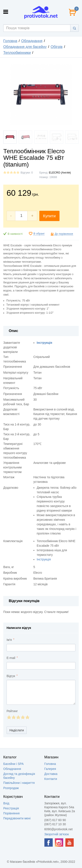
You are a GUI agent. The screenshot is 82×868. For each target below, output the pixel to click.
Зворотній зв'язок (57, 834)
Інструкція (44, 559)
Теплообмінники (17, 53)
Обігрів (57, 47)
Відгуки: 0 (27, 173)
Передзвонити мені (17, 818)
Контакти (51, 779)
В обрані (39, 234)
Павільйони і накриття (19, 783)
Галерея (50, 769)
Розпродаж (11, 788)
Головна (10, 41)
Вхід (6, 803)
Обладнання (32, 41)
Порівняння (11, 813)
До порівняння (64, 234)
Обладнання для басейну (25, 47)
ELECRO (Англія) (60, 173)
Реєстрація (11, 808)
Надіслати (17, 730)
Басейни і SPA (13, 764)
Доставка (51, 774)
